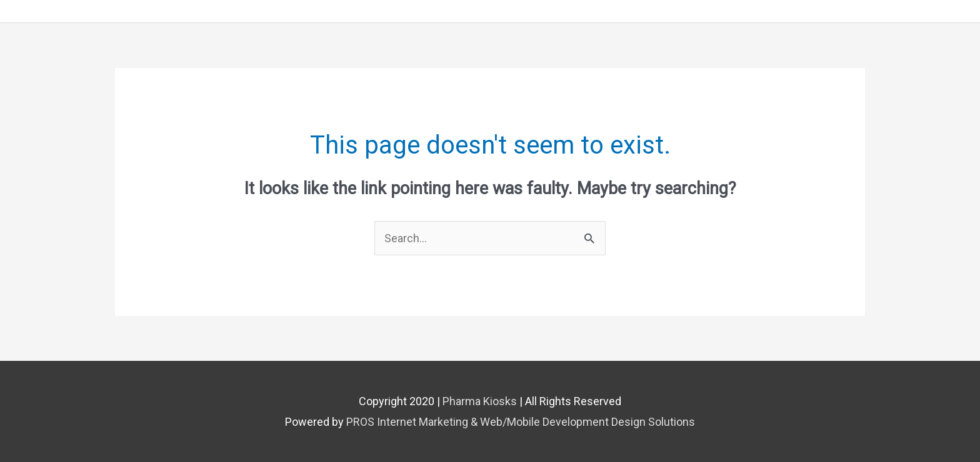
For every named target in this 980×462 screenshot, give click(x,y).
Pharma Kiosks (480, 401)
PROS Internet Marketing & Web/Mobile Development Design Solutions (521, 422)
